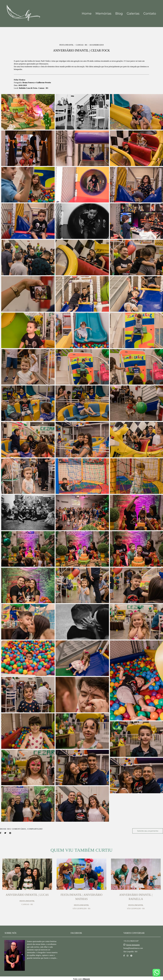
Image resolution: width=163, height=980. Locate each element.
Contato (150, 14)
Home (87, 14)
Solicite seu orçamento (148, 831)
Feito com (81, 977)
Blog (119, 14)
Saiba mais (37, 963)
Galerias (133, 14)
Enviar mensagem (133, 943)
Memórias (104, 14)
